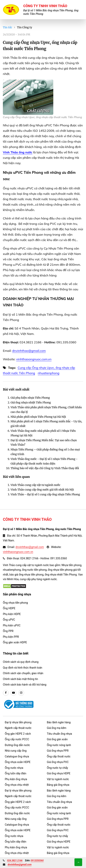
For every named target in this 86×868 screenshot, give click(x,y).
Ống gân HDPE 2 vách (18, 734)
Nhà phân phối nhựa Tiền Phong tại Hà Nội (38, 417)
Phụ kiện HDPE (12, 614)
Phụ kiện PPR (11, 637)
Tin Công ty (25, 27)
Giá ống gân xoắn (57, 739)
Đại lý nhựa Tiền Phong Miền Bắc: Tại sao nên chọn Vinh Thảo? (44, 443)
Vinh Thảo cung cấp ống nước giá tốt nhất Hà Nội (42, 490)
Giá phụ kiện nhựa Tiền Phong (30, 398)
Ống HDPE (9, 608)
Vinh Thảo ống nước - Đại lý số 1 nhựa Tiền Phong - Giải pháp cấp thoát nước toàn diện (44, 461)
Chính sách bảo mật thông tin (20, 679)
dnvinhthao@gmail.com (29, 351)
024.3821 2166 (15, 860)
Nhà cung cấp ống (16, 751)
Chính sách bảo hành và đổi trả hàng (25, 685)
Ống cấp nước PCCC (17, 739)
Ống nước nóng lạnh (59, 745)
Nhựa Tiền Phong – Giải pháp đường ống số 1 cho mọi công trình (45, 452)
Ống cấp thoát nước (59, 756)
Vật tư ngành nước (58, 779)
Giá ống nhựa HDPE (59, 773)
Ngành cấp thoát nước (18, 728)
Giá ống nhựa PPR (58, 751)
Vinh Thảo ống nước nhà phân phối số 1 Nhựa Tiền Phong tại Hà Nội (43, 433)
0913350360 (37, 860)
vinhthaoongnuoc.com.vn (34, 359)
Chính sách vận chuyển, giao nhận (23, 673)
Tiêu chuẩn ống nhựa (60, 734)
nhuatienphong (48, 373)
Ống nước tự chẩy (58, 768)
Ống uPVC (9, 620)
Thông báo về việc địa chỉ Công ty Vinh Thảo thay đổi (45, 468)
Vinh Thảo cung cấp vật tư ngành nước (35, 485)
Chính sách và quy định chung (21, 662)
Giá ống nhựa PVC (58, 762)
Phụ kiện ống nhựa (16, 779)
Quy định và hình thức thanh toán (23, 668)
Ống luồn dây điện (15, 773)
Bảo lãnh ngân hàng (59, 722)
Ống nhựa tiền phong (15, 603)
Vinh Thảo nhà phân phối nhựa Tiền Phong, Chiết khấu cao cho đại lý (46, 410)
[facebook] (6, 693)
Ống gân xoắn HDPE (15, 642)
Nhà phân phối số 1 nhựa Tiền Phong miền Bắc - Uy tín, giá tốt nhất (46, 424)
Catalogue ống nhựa (17, 756)
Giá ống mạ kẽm (57, 728)
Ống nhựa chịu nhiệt (17, 785)
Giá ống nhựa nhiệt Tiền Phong (31, 402)
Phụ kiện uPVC (12, 625)
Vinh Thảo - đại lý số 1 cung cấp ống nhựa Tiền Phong (45, 494)
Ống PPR (8, 631)
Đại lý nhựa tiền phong (18, 722)
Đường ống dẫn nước (17, 745)
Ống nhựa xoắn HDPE (18, 762)
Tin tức (8, 27)
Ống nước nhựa (14, 768)
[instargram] (21, 693)
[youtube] (13, 693)
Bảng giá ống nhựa (58, 785)
